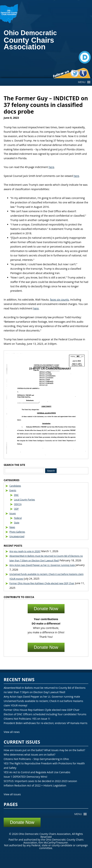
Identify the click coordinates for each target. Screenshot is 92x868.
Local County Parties (25, 500)
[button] (82, 82)
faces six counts (59, 300)
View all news (12, 732)
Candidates (15, 486)
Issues (13, 513)
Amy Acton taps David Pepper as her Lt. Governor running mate (42, 565)
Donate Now (46, 609)
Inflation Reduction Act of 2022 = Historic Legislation (35, 785)
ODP (16, 509)
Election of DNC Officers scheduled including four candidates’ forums (45, 714)
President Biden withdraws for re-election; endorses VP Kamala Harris (46, 723)
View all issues (12, 794)
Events (13, 490)
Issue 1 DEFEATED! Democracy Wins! (25, 777)
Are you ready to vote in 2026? (25, 551)
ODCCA (18, 504)
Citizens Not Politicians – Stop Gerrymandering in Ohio (36, 759)
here (51, 167)
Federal (18, 518)
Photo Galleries (17, 532)
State (17, 523)
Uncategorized (17, 536)
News (12, 527)
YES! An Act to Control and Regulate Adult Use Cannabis (37, 772)
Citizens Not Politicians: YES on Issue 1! (27, 719)
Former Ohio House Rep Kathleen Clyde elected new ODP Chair (42, 583)
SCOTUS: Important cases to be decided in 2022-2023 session (40, 781)
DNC (16, 495)
